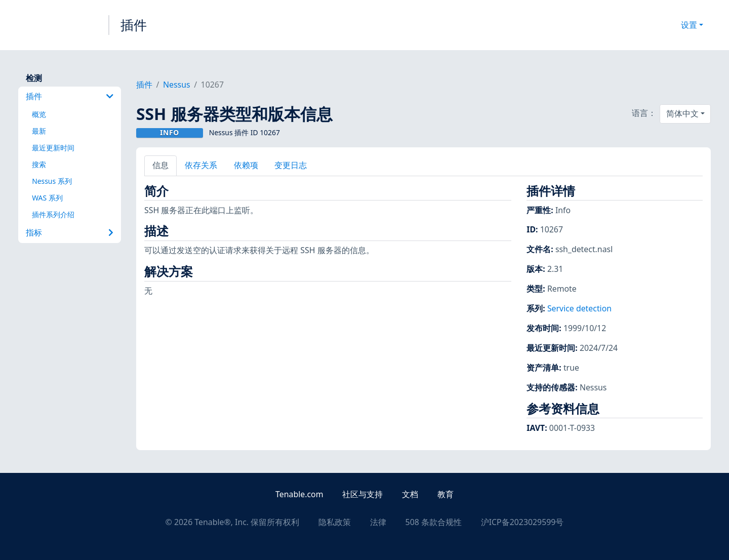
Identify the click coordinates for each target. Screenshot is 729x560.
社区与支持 (362, 494)
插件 (134, 25)
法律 (378, 522)
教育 (445, 494)
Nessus (177, 85)
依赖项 (246, 165)
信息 (160, 165)
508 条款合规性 (434, 522)
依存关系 (201, 165)
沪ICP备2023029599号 (522, 522)
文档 (410, 494)
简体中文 (682, 113)
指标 (70, 232)
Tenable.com (299, 494)
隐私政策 (335, 522)
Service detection (579, 308)
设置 (689, 25)
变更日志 (291, 165)
